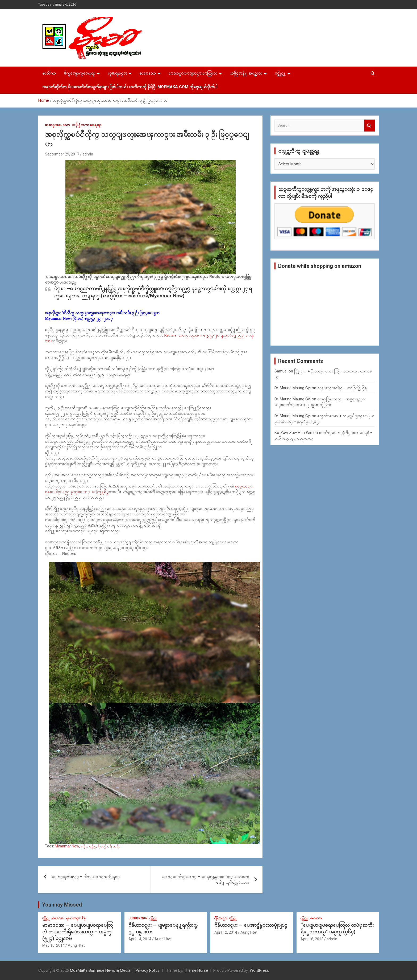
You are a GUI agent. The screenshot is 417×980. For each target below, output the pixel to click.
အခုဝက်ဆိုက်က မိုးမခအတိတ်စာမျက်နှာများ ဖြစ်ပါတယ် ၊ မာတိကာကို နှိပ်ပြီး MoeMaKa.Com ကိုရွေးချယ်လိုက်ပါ (130, 87)
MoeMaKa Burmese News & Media (100, 970)
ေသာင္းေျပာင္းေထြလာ (193, 73)
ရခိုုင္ (93, 846)
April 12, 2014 (226, 932)
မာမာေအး (58, 918)
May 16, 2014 (53, 945)
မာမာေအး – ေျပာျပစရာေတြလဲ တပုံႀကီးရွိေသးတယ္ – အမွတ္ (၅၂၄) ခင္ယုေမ (78, 932)
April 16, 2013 (312, 939)
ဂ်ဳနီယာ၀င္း (221, 918)
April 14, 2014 (140, 939)
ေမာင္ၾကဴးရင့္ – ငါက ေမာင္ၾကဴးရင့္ (86, 877)
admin (88, 154)
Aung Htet (76, 945)
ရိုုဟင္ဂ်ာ (115, 846)
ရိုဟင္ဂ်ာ (103, 846)
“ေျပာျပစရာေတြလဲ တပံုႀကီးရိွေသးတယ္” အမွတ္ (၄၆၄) (337, 928)
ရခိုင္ (84, 846)
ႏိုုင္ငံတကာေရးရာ (87, 125)
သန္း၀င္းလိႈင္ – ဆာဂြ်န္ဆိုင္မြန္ (342, 388)
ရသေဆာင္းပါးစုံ (76, 918)
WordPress (259, 970)
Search (369, 126)
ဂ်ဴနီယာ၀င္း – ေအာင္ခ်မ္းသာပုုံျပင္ (251, 925)
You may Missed (62, 905)
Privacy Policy (148, 970)
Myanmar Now (67, 846)
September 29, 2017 (62, 154)
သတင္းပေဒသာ (57, 125)
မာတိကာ (49, 73)
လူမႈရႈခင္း (117, 73)
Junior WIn (138, 918)
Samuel (281, 371)
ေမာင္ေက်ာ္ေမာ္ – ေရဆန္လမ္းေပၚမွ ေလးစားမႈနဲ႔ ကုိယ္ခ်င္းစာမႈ (205, 879)
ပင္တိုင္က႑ (280, 73)
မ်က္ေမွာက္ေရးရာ (80, 73)
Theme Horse (196, 970)
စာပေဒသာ (148, 73)
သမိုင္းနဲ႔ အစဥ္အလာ (246, 73)
